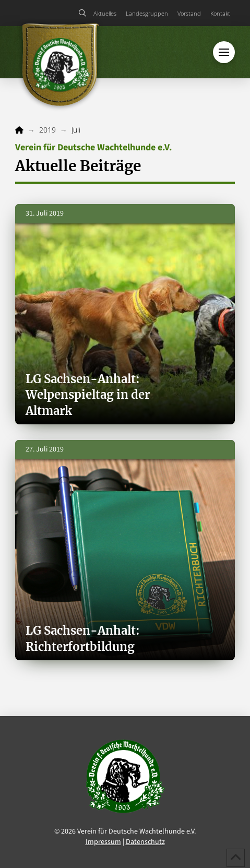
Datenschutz (145, 842)
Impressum (103, 842)
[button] (82, 13)
